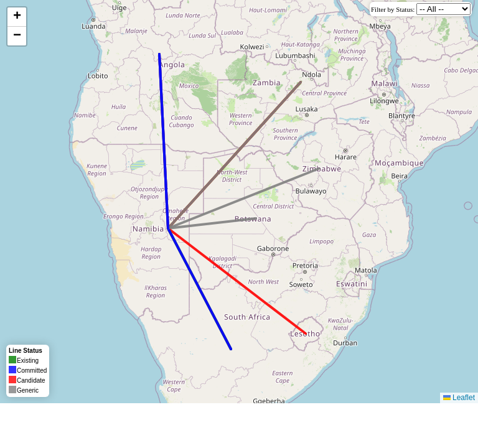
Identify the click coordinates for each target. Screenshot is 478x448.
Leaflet (459, 398)
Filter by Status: (393, 9)
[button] (17, 17)
